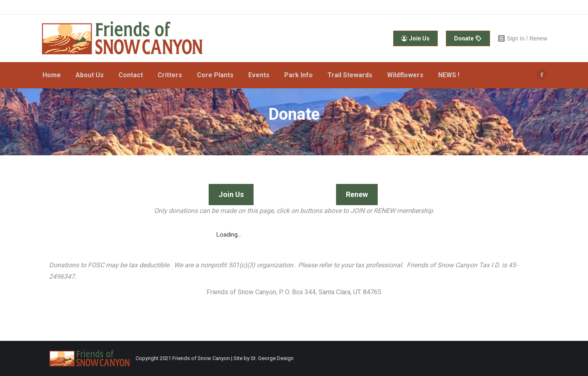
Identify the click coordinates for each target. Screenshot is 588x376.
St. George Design (272, 358)
